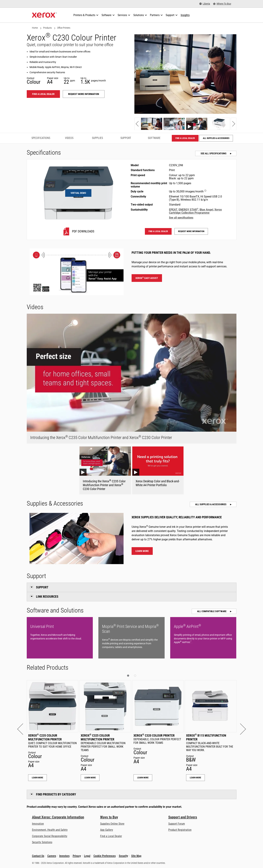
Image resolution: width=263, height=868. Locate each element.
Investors (64, 856)
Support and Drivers (183, 817)
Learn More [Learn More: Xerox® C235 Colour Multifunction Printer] (37, 778)
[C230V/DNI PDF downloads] (78, 231)
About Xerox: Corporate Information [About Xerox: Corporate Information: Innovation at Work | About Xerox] (58, 817)
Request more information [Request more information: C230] (84, 94)
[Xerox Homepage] (44, 15)
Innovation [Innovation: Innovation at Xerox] (38, 824)
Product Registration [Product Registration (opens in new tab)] (180, 830)
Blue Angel (206, 210)
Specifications (41, 138)
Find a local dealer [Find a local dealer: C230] (43, 94)
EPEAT (173, 210)
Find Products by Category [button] (56, 794)
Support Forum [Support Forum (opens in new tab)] (177, 824)
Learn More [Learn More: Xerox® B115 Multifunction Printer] (195, 778)
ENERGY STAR (188, 210)
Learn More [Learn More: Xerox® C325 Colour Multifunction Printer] (90, 778)
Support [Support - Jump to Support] (126, 138)
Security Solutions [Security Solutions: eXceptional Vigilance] (42, 842)
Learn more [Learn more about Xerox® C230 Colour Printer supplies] (142, 551)
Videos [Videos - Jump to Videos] (69, 138)
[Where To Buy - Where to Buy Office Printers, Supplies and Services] (222, 4)
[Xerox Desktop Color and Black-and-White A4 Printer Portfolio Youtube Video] (158, 470)
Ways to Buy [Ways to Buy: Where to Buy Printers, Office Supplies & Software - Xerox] (109, 817)
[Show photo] (152, 124)
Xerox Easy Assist (147, 278)
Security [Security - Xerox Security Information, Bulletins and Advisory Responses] (123, 856)
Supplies (97, 138)
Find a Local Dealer (111, 836)
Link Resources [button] (47, 597)
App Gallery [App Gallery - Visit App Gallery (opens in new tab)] (107, 830)
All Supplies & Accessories (216, 138)
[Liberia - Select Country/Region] (205, 4)
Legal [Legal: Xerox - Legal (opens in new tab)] (87, 856)
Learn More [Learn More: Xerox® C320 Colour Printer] (143, 778)
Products (47, 28)
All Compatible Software (212, 611)
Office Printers (64, 28)
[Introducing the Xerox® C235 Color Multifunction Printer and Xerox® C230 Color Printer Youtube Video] (105, 470)
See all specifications (214, 153)
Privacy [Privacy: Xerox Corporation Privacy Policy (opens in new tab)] (77, 856)
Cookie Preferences (105, 856)
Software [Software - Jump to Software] (154, 138)
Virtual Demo (78, 193)
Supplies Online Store (112, 824)
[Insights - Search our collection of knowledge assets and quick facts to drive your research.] (185, 15)
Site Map (136, 856)
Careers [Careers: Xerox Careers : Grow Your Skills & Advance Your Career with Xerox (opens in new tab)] (52, 856)
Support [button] (42, 587)
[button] (137, 124)
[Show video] (197, 124)
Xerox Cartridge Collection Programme (195, 211)
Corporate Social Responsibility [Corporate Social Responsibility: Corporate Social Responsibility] (50, 836)
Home (35, 28)
